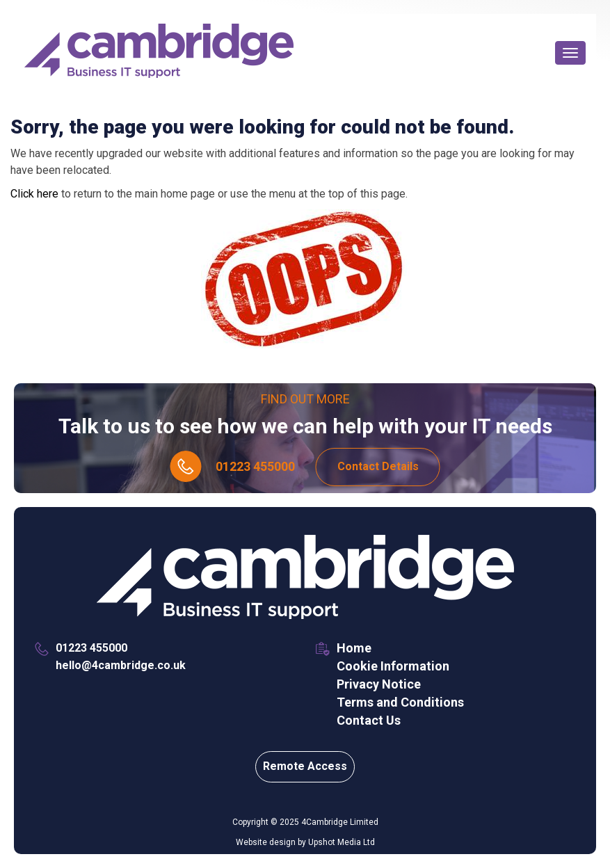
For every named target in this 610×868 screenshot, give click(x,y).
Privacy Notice (379, 684)
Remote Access (305, 766)
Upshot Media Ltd (342, 842)
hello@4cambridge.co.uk (121, 665)
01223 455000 (255, 466)
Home (354, 648)
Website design (266, 842)
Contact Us (369, 720)
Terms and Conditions (400, 702)
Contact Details (378, 466)
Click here (34, 194)
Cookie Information (393, 666)
